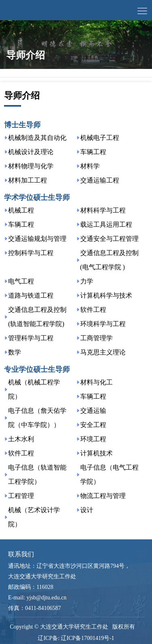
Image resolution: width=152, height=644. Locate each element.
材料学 (90, 166)
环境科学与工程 (103, 324)
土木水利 (21, 439)
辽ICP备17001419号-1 (87, 638)
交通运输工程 (100, 180)
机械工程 (21, 210)
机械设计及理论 (31, 152)
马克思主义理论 (103, 352)
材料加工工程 (28, 180)
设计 (87, 510)
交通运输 (93, 411)
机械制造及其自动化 (37, 138)
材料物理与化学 (31, 166)
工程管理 (21, 496)
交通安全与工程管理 (109, 239)
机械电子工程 (100, 138)
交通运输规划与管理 (37, 239)
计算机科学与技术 (106, 295)
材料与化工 (96, 382)
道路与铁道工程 (31, 295)
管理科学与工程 (31, 338)
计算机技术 (96, 453)
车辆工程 (93, 152)
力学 (87, 281)
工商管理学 (96, 338)
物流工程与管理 (103, 496)
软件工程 (93, 310)
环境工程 (93, 439)
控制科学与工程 (31, 253)
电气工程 (21, 281)
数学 (15, 352)
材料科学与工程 (103, 210)
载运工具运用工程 (106, 224)
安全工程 (93, 425)
